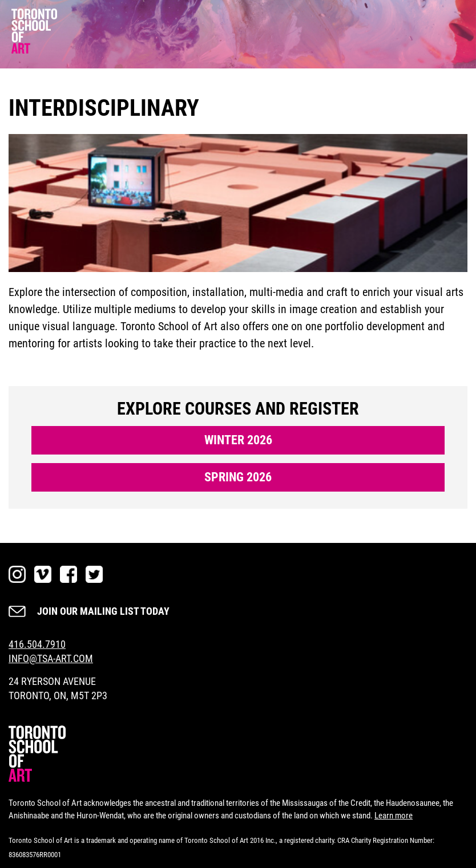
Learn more (394, 816)
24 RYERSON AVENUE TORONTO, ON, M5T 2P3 (58, 688)
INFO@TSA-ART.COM (51, 658)
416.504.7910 (37, 644)
